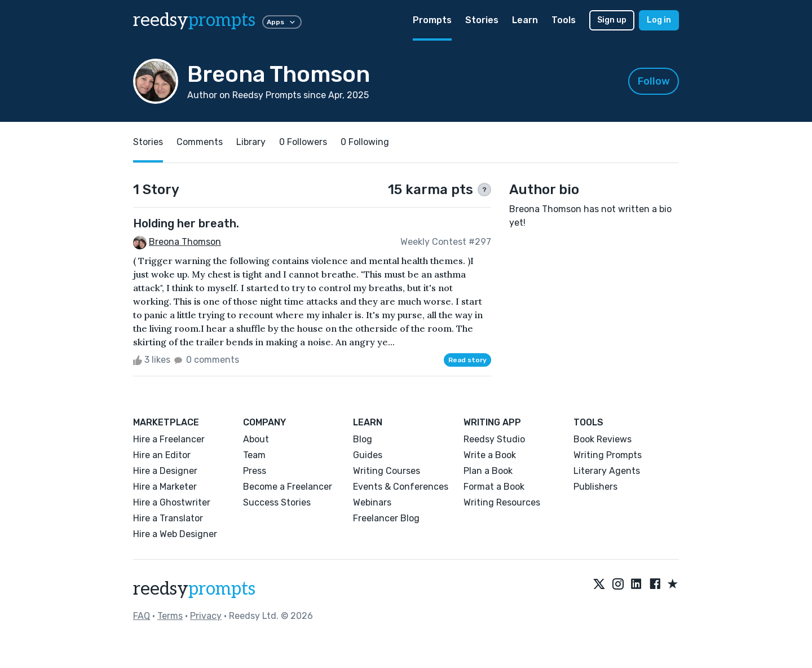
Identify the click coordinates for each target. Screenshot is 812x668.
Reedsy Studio (494, 439)
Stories (482, 20)
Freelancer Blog (386, 518)
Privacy (206, 616)
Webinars (372, 502)
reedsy (194, 589)
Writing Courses (387, 471)
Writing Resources (502, 502)
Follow (654, 81)
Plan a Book (488, 471)
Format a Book (494, 487)
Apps (282, 22)
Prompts (432, 20)
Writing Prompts (608, 455)
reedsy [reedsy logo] (194, 20)
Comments (200, 142)
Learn (525, 20)
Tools (564, 20)
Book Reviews (603, 439)
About (256, 439)
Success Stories (277, 502)
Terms (170, 616)
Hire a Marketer (165, 487)
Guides (368, 455)
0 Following (365, 142)
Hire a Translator (168, 518)
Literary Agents (607, 471)
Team (254, 455)
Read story (467, 360)
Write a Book (490, 455)
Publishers (595, 487)
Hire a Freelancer (169, 439)
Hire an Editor (162, 455)
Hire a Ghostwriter (172, 502)
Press (255, 471)
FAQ (142, 616)
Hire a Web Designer (175, 534)
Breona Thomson (185, 242)
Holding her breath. (186, 223)
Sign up (612, 20)
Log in (659, 20)
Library (251, 142)
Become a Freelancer (288, 487)
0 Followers (303, 142)
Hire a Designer (165, 471)
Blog (363, 439)
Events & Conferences (401, 487)
